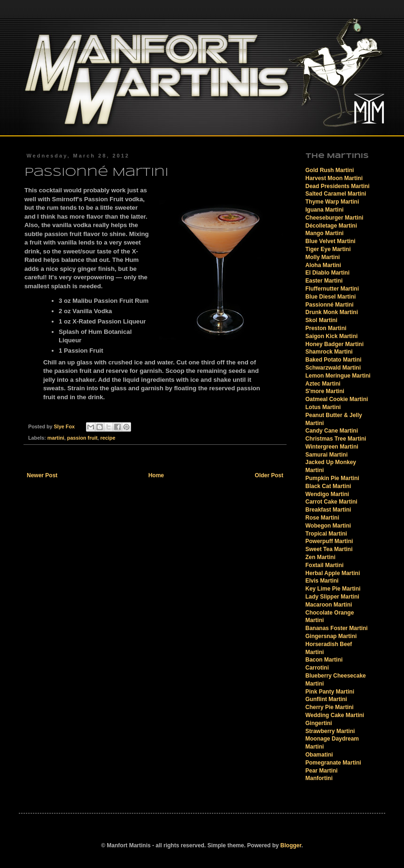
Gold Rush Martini (330, 170)
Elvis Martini (322, 581)
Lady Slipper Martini (332, 597)
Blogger (291, 845)
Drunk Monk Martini (332, 312)
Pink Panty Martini (330, 692)
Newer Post (42, 475)
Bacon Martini (324, 660)
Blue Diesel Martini (330, 297)
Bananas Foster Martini (337, 628)
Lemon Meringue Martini (338, 376)
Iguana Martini (324, 210)
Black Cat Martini (328, 486)
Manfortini (319, 778)
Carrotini (317, 668)
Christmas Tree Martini (336, 439)
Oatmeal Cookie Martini (337, 399)
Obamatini (319, 755)
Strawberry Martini (330, 731)
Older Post (269, 475)
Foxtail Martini (324, 565)
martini (56, 438)
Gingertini (319, 723)
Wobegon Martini (328, 526)
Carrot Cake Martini (331, 502)
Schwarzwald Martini (333, 368)
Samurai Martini (326, 455)
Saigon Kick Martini (331, 336)
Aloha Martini (323, 265)
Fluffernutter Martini (332, 289)
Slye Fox (65, 426)
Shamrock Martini (329, 352)
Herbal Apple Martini (333, 573)
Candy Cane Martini (332, 431)
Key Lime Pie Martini (333, 589)
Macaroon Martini (329, 605)
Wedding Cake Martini (335, 715)
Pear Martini (322, 771)
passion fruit (82, 438)
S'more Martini (325, 391)
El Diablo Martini (327, 273)
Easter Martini (324, 281)
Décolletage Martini (331, 226)
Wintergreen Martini (332, 447)
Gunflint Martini (326, 699)
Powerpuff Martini (329, 541)
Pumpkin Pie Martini (332, 478)
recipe (108, 438)
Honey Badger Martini (334, 344)
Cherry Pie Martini (330, 707)
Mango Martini (324, 233)
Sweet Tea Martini (329, 549)
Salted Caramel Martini (336, 194)
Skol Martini (321, 320)
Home (156, 475)
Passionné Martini (330, 305)
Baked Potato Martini (333, 360)
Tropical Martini (326, 534)
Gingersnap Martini (331, 636)
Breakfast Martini (328, 510)
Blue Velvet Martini (330, 241)
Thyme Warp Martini (332, 202)
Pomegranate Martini (333, 763)
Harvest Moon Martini (334, 178)
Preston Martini (326, 328)
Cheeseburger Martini (334, 218)
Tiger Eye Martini (328, 249)
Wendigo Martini (327, 494)
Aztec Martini (323, 384)
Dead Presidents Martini (338, 186)
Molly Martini (322, 257)
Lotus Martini (323, 407)
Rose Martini (322, 518)
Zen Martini (320, 557)
